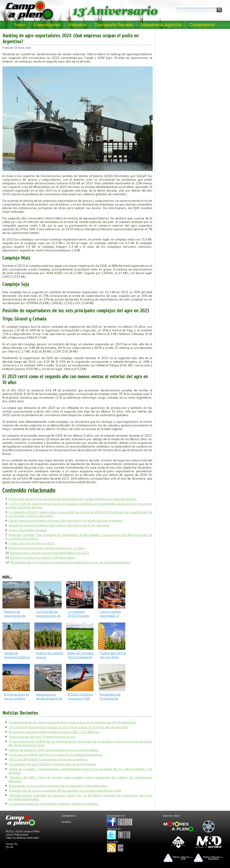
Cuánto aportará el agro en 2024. (32, 543)
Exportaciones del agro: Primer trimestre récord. (42, 737)
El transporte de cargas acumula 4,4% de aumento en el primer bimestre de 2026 (65, 790)
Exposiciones (47, 25)
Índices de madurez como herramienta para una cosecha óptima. (54, 750)
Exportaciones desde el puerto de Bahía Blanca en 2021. (50, 553)
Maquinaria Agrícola (161, 25)
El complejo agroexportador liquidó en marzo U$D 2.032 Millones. (54, 732)
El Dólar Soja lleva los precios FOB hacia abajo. (43, 558)
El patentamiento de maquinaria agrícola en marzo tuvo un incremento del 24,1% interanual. (72, 722)
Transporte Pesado (114, 25)
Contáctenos (202, 25)
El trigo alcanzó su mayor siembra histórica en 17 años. (47, 548)
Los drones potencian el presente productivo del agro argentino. (54, 804)
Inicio (20, 25)
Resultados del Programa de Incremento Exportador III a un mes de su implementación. (71, 562)
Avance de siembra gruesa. (28, 530)
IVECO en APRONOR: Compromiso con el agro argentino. (48, 759)
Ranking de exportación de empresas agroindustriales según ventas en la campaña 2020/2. (73, 499)
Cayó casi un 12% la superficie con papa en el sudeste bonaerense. (56, 755)
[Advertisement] (192, 60)
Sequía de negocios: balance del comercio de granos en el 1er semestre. (59, 525)
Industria (77, 25)
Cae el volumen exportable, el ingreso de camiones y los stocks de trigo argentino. (66, 520)
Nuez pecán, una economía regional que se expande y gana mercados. (58, 786)
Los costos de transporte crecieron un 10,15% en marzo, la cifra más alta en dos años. (69, 727)
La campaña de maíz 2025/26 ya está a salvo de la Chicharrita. (53, 764)
